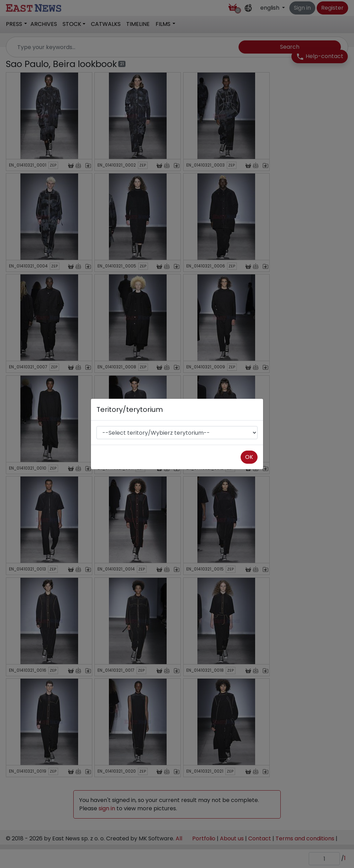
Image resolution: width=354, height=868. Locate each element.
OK (249, 457)
